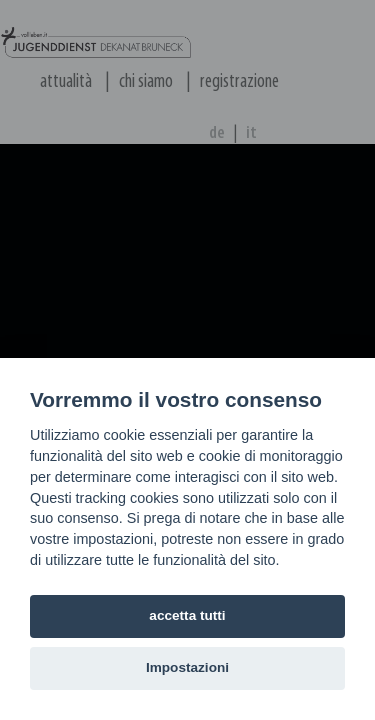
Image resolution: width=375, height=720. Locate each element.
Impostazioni (187, 667)
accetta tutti (187, 615)
